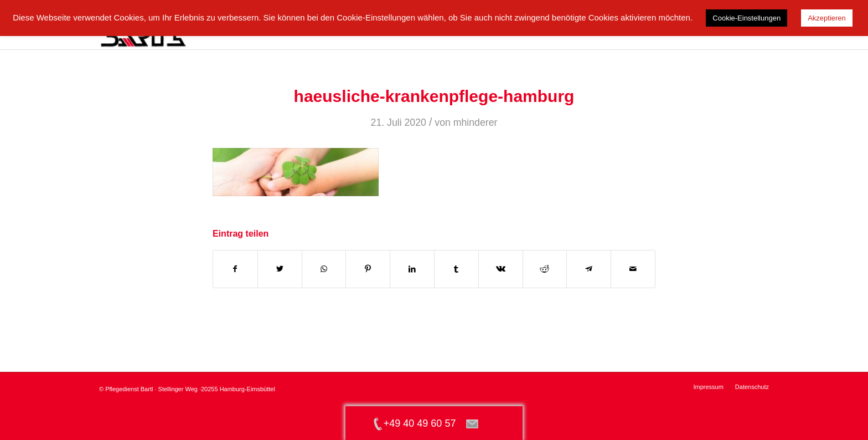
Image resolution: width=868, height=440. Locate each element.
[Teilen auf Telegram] (589, 269)
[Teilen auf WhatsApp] (324, 269)
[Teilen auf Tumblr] (456, 269)
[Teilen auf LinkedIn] (412, 269)
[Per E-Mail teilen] (633, 269)
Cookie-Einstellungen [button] (746, 18)
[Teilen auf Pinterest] (368, 269)
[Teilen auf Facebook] (235, 269)
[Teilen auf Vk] (501, 269)
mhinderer (476, 122)
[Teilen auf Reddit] (545, 269)
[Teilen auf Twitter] (280, 269)
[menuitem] (708, 387)
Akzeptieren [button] (827, 18)
